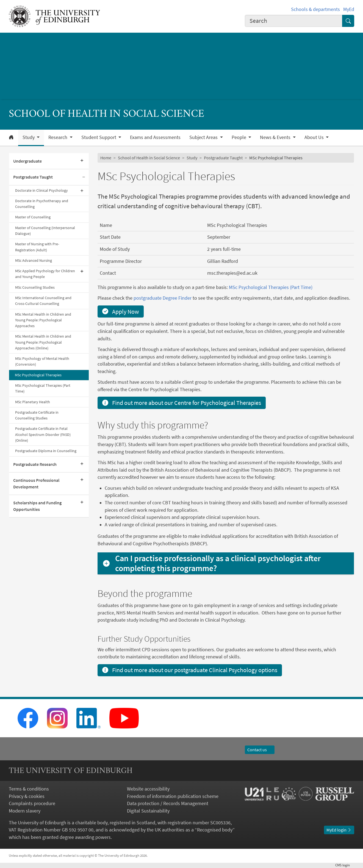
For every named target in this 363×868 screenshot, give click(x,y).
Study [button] (29, 137)
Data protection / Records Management (168, 803)
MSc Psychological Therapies (38, 375)
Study (192, 158)
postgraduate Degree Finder (163, 298)
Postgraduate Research (35, 464)
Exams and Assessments (155, 137)
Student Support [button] (99, 137)
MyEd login (339, 830)
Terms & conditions (29, 789)
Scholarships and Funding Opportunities (37, 506)
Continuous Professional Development (36, 483)
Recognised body (215, 830)
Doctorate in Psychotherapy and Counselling (42, 204)
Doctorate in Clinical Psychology (41, 190)
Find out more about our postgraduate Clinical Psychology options (190, 670)
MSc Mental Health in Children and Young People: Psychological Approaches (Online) (43, 342)
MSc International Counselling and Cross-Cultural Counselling (43, 301)
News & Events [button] (276, 137)
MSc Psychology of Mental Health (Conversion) (42, 361)
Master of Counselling (33, 217)
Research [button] (58, 137)
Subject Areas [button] (204, 137)
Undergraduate (27, 161)
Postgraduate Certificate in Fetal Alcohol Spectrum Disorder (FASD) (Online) (43, 434)
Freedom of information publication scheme (173, 796)
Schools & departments (315, 9)
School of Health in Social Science (149, 158)
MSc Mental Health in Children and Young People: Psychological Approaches (43, 320)
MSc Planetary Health (33, 402)
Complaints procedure (32, 803)
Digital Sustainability (148, 811)
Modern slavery (25, 811)
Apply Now (121, 311)
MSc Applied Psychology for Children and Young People (45, 274)
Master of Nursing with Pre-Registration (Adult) (37, 247)
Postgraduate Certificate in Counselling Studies (37, 415)
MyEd (349, 9)
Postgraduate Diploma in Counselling (46, 451)
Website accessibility (148, 789)
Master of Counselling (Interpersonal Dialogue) (45, 231)
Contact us (260, 750)
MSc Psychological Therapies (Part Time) (43, 388)
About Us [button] (315, 137)
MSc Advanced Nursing (34, 260)
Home (106, 158)
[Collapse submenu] (84, 177)
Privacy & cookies (27, 796)
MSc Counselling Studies (35, 287)
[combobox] (294, 21)
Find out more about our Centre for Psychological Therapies (182, 403)
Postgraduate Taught (33, 177)
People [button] (239, 137)
